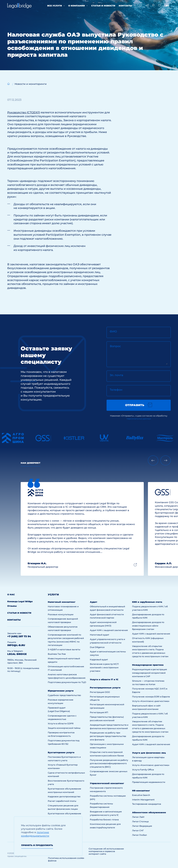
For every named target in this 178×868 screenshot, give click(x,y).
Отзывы (12, 606)
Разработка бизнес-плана (104, 820)
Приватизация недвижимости (149, 782)
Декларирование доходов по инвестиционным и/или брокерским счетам (148, 626)
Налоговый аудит (100, 635)
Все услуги (55, 6)
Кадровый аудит (99, 659)
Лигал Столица (140, 821)
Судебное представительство (64, 695)
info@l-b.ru (16, 645)
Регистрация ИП (99, 712)
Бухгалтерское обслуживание (64, 813)
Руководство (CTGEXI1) (24, 112)
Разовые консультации (61, 614)
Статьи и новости (103, 6)
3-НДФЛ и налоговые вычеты (64, 649)
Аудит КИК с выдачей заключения (109, 630)
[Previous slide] (153, 460)
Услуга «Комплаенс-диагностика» (151, 701)
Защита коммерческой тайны (64, 728)
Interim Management (143, 800)
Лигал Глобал (139, 835)
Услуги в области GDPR (61, 723)
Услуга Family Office (143, 770)
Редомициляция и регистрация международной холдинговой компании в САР (149, 673)
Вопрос (115, 346)
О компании (77, 6)
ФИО (113, 331)
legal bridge (17, 654)
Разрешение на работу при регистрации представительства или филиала (108, 736)
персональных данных (139, 419)
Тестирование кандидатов (147, 804)
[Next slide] (166, 460)
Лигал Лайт (138, 817)
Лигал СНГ (138, 830)
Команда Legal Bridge (20, 601)
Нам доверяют (31, 463)
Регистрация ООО (100, 692)
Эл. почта (116, 375)
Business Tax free (57, 654)
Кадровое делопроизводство (64, 796)
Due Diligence (97, 647)
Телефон (116, 390)
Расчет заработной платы (62, 801)
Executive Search (141, 795)
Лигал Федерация (142, 826)
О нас (11, 594)
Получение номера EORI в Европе (151, 697)
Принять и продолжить (37, 845)
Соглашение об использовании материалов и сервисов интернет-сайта (106, 851)
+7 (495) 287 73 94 (19, 636)
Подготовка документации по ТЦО (67, 682)
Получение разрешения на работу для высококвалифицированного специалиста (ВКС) (109, 764)
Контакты (125, 6)
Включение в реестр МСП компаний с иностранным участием (104, 667)
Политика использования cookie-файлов (66, 859)
